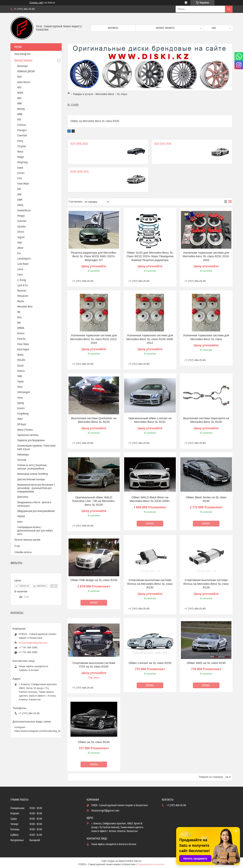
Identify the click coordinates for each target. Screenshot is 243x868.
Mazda (21, 301)
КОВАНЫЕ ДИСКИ (26, 72)
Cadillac (22, 125)
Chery (20, 141)
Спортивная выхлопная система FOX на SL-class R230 (94, 665)
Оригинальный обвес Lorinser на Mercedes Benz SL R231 (150, 420)
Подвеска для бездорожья (31, 440)
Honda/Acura (24, 211)
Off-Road (22, 425)
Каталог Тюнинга (23, 60)
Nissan (21, 333)
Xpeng (21, 403)
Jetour (20, 248)
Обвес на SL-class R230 (94, 742)
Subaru (21, 371)
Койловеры (23, 455)
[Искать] (229, 9)
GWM (20, 200)
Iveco (20, 522)
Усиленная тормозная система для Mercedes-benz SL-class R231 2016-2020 (206, 256)
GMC (19, 195)
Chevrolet (22, 136)
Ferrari (21, 173)
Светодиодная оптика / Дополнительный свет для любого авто (35, 531)
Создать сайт (36, 3)
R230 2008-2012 (80, 172)
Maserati (22, 291)
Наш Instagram (22, 54)
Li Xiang (22, 280)
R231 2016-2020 (79, 144)
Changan (22, 130)
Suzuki (21, 366)
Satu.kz (138, 861)
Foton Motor (23, 184)
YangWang (23, 414)
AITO (19, 88)
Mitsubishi (23, 296)
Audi (20, 77)
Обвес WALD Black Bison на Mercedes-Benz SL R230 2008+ (150, 499)
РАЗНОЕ (21, 517)
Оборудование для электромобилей (36, 511)
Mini (20, 318)
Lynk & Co (22, 285)
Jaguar (21, 237)
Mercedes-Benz (105, 94)
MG (19, 312)
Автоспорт (22, 66)
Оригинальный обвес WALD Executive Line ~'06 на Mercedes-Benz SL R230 (94, 501)
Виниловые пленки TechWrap (33, 474)
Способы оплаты (23, 552)
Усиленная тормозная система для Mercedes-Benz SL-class (206, 337)
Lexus (20, 269)
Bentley (21, 109)
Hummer (22, 221)
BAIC (19, 98)
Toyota (21, 382)
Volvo (20, 398)
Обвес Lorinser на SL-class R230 (150, 663)
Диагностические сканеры (31, 480)
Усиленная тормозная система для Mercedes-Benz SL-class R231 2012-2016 (94, 339)
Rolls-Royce (23, 350)
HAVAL (20, 205)
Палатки (22, 460)
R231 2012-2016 (163, 144)
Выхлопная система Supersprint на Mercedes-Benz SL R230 (206, 420)
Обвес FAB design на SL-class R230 (94, 580)
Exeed (20, 168)
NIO (19, 323)
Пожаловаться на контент (151, 864)
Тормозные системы (28, 435)
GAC (19, 189)
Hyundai (22, 227)
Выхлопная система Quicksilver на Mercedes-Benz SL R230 (94, 420)
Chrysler (22, 146)
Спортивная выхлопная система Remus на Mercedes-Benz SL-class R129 (206, 584)
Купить (150, 524)
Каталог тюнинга (165, 28)
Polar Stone (23, 344)
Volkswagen (24, 392)
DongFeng (22, 162)
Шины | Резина (25, 430)
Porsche (21, 339)
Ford (20, 178)
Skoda (20, 355)
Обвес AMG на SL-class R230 (206, 663)
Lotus (20, 275)
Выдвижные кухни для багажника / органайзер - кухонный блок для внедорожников (36, 488)
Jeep (20, 243)
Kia (19, 253)
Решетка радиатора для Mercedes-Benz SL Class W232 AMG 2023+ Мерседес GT (94, 256)
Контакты (113, 28)
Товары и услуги (83, 94)
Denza (20, 152)
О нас (17, 546)
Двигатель (23, 497)
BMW (20, 114)
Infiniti (21, 232)
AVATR (20, 93)
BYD (19, 120)
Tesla (20, 387)
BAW (19, 104)
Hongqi (21, 216)
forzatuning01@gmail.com (33, 643)
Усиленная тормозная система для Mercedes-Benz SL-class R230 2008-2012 (150, 339)
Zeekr (20, 419)
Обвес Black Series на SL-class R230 (206, 499)
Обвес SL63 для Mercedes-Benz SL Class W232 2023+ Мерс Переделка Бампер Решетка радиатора (150, 256)
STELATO (21, 360)
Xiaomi (21, 408)
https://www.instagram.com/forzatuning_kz (38, 731)
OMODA (21, 328)
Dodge (21, 157)
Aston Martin (24, 82)
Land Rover (23, 264)
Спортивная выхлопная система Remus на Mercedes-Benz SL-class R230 (150, 584)
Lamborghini (24, 259)
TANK (20, 376)
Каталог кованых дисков (27, 540)
